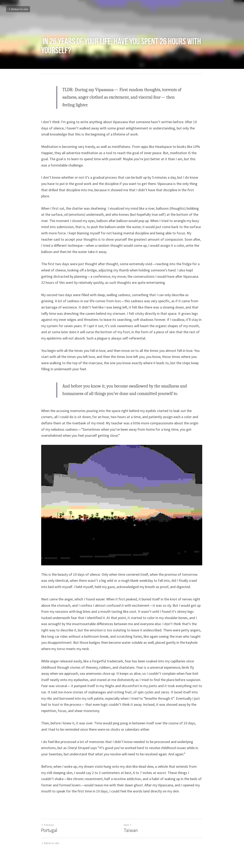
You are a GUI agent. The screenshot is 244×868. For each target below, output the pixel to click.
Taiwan (131, 831)
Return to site (18, 9)
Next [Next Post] (128, 825)
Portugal (49, 831)
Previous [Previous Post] (48, 825)
